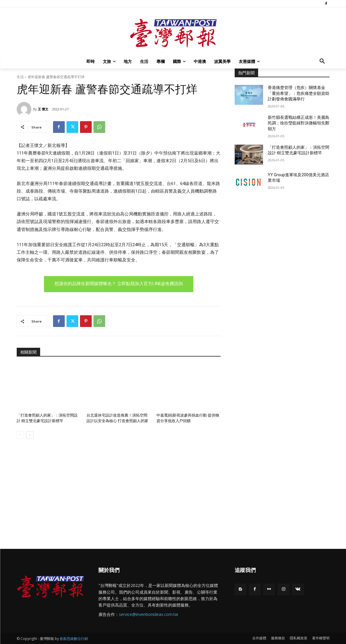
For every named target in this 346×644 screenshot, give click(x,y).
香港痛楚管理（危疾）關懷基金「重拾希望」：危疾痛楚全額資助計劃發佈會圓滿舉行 (299, 93)
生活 (20, 77)
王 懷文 (43, 109)
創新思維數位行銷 (74, 639)
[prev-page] (20, 435)
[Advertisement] (282, 244)
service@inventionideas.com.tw (149, 614)
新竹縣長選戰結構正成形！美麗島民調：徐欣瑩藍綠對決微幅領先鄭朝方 (299, 123)
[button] (322, 61)
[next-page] (30, 435)
